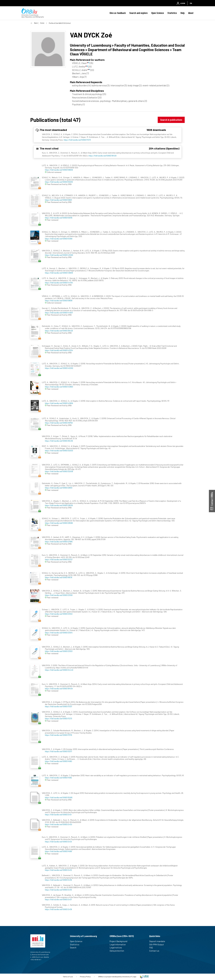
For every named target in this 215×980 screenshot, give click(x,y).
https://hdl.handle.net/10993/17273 (77, 140)
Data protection (118, 951)
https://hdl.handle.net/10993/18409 (103, 156)
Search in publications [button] (171, 120)
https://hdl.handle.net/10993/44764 (59, 283)
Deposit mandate (158, 941)
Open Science (158, 13)
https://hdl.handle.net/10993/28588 (59, 523)
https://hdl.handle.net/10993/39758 (59, 423)
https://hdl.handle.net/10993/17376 (58, 735)
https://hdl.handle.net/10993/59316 (59, 218)
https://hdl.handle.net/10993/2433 (58, 842)
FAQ (152, 948)
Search (74, 948)
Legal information (119, 944)
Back (36, 23)
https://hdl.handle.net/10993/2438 (58, 909)
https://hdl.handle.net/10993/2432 (58, 870)
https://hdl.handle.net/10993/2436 (58, 880)
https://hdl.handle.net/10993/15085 (59, 797)
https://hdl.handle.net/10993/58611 (58, 200)
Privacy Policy (85, 977)
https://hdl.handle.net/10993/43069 (59, 255)
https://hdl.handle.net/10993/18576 (59, 577)
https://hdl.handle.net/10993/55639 (59, 182)
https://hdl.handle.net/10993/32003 (59, 451)
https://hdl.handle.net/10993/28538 (59, 505)
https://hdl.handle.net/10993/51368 (59, 239)
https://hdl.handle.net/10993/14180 (58, 761)
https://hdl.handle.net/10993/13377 (58, 751)
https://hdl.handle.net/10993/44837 (59, 313)
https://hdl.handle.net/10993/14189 (58, 851)
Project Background (120, 941)
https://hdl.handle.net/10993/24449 (59, 670)
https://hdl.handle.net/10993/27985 (59, 542)
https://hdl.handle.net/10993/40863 (59, 387)
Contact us (155, 951)
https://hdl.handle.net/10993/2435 (58, 890)
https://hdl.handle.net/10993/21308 (59, 595)
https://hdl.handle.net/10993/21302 (59, 614)
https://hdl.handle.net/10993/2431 (58, 815)
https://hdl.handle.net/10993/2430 (58, 824)
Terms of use (68, 977)
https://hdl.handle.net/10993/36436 (59, 441)
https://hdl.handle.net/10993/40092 (59, 368)
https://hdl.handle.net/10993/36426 (59, 331)
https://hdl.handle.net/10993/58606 (59, 170)
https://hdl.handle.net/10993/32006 (59, 471)
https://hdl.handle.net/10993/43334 (59, 350)
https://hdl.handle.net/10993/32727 (59, 559)
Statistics (172, 13)
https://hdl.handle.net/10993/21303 (59, 651)
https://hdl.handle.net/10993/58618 (59, 301)
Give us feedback (118, 13)
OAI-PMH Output (158, 944)
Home (42, 23)
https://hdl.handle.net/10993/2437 (58, 899)
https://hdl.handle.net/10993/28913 (59, 488)
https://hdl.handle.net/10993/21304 (59, 633)
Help (183, 13)
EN (191, 3)
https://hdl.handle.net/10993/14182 (58, 778)
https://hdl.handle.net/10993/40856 (59, 403)
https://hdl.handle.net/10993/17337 (58, 706)
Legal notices (117, 948)
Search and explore (138, 13)
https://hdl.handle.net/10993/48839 (59, 273)
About (191, 13)
